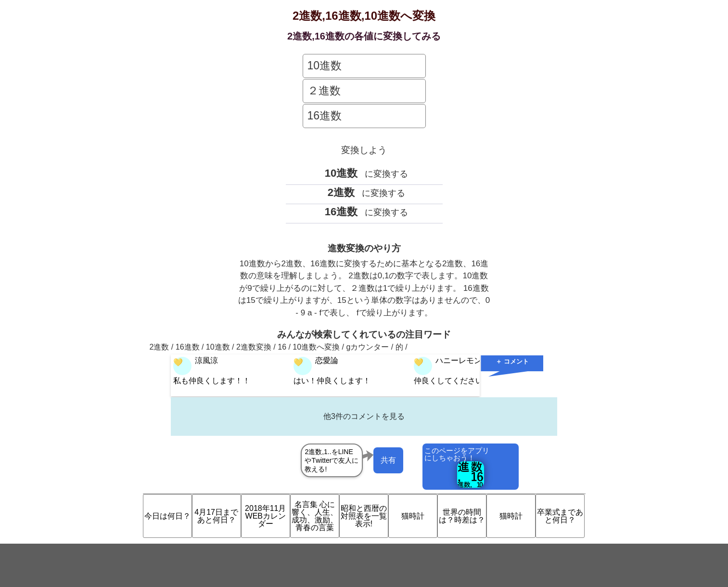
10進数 (325, 65)
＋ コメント (512, 361)
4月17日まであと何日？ (216, 516)
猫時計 (413, 516)
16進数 (325, 116)
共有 (388, 460)
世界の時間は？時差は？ (462, 516)
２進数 (324, 91)
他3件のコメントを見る (364, 416)
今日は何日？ (167, 516)
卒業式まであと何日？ (560, 516)
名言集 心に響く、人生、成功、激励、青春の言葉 (315, 516)
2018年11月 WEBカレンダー (265, 516)
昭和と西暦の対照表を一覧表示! (364, 516)
